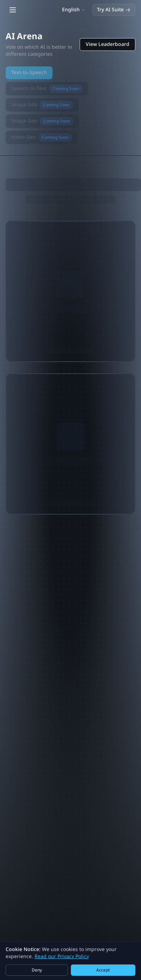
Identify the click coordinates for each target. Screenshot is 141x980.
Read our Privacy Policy (62, 957)
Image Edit (42, 105)
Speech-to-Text (47, 89)
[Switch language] (74, 10)
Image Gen (42, 121)
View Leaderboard (108, 44)
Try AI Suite (114, 10)
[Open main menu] (13, 10)
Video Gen (42, 137)
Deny (37, 970)
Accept (103, 970)
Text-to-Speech (29, 73)
